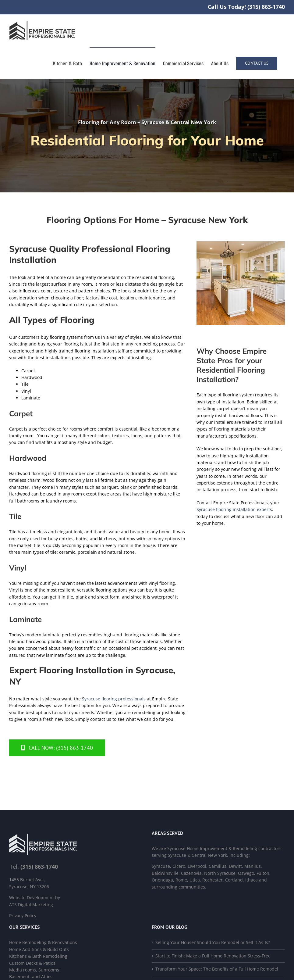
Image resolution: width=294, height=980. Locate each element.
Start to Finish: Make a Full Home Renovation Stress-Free (213, 956)
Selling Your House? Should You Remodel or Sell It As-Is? (213, 942)
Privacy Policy (23, 916)
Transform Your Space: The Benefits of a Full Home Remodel (217, 969)
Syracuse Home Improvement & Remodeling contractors (224, 848)
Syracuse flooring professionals (114, 699)
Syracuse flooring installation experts (234, 509)
